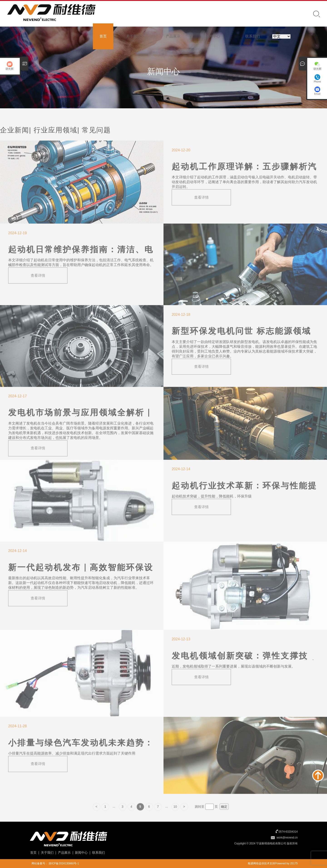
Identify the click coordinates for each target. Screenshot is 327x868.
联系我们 (253, 36)
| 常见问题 (94, 138)
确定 (224, 815)
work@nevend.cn (287, 838)
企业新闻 (15, 138)
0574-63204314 (288, 832)
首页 (103, 36)
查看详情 (201, 206)
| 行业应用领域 (53, 138)
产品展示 (173, 36)
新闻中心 (213, 36)
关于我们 (133, 36)
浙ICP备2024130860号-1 (64, 863)
